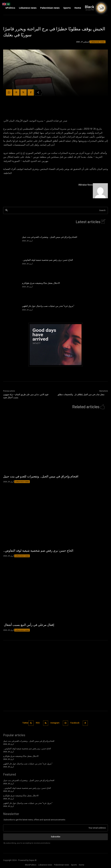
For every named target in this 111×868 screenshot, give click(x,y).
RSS (38, 723)
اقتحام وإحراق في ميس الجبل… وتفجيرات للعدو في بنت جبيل (50, 237)
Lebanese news (98, 42)
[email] (55, 828)
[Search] (7, 210)
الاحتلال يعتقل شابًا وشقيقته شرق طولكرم (41, 283)
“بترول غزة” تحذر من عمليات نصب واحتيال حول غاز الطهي (48, 306)
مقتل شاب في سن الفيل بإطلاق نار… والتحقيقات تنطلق (81, 394)
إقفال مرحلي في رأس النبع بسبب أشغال (29, 625)
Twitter (25, 723)
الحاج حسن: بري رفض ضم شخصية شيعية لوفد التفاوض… (47, 260)
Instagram (55, 723)
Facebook (75, 723)
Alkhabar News (86, 185)
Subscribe (56, 837)
